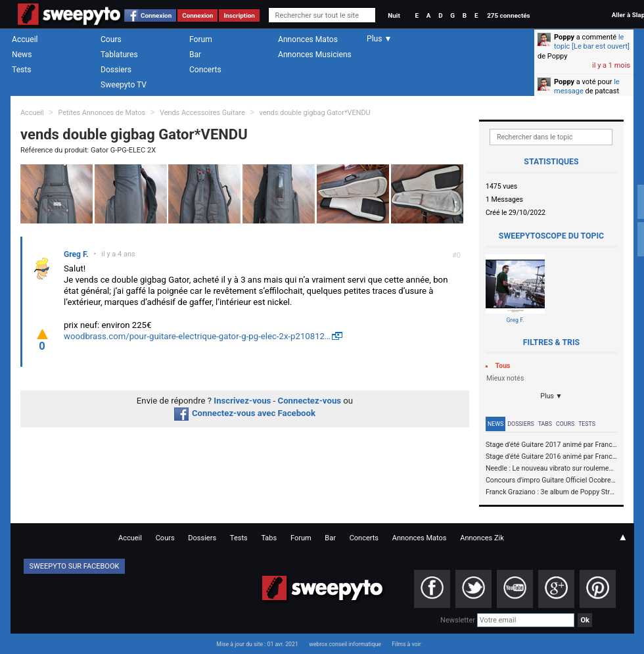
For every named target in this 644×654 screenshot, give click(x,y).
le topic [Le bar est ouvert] (592, 42)
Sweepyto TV (124, 85)
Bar (195, 55)
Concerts (205, 70)
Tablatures (119, 55)
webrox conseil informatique (345, 644)
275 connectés (508, 15)
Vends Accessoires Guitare (202, 113)
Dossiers (116, 70)
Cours (111, 39)
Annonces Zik (482, 538)
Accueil (25, 39)
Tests (21, 70)
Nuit (394, 15)
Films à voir (406, 644)
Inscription (239, 15)
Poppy (564, 37)
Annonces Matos (308, 39)
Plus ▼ (551, 396)
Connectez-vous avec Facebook (245, 413)
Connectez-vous (310, 401)
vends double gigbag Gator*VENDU (315, 113)
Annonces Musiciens (315, 55)
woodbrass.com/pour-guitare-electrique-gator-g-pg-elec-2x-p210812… (197, 336)
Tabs (545, 424)
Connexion (156, 15)
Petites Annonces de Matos (102, 113)
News (22, 55)
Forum (201, 39)
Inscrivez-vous (242, 401)
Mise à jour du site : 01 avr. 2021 (257, 644)
